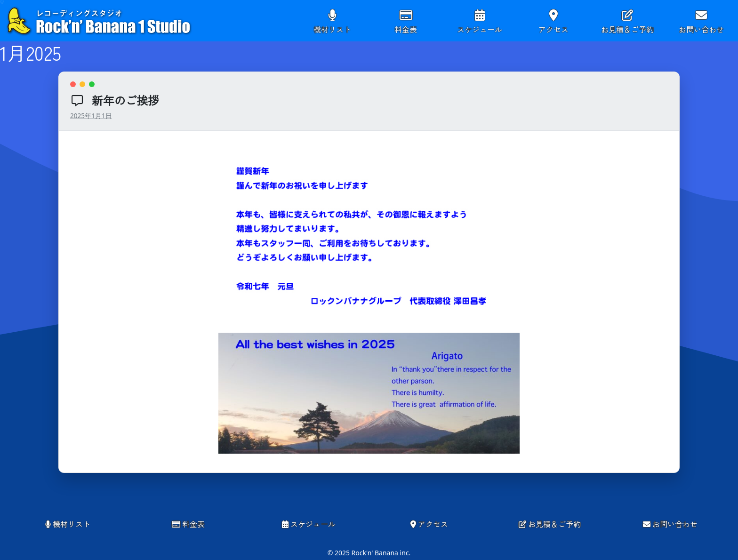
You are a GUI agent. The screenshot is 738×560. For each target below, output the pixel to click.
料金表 (406, 29)
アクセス (553, 29)
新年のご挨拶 (125, 100)
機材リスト (332, 29)
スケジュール (480, 29)
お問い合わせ (701, 29)
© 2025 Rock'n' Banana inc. (369, 553)
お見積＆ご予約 (627, 29)
